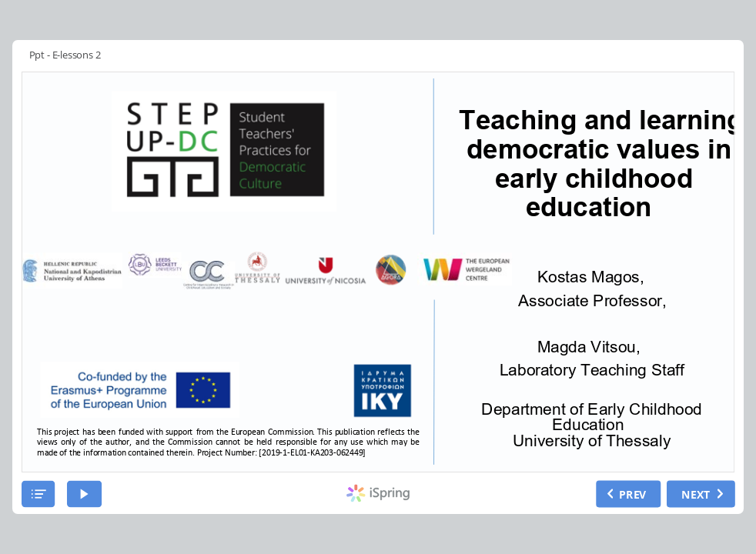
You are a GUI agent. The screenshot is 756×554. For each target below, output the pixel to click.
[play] (84, 494)
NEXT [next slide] (696, 493)
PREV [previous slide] (633, 493)
